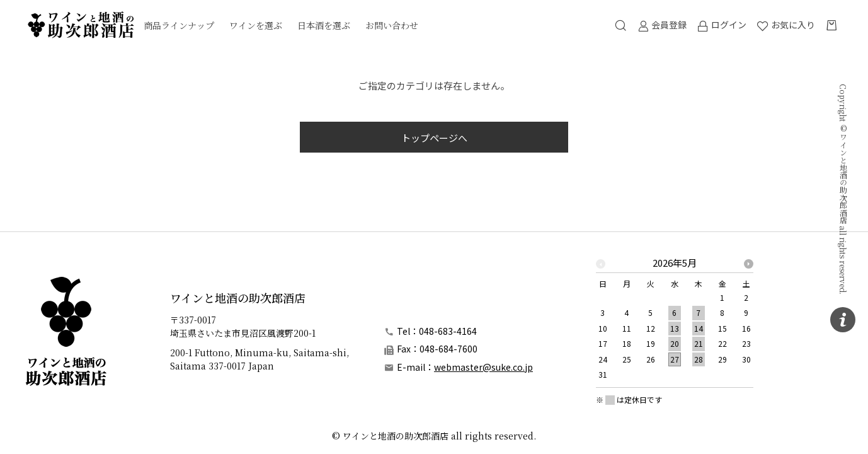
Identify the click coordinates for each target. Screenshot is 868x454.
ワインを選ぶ (256, 25)
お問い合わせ (392, 25)
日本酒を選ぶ (324, 25)
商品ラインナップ (179, 25)
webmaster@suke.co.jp (483, 367)
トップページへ (434, 138)
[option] (675, 323)
